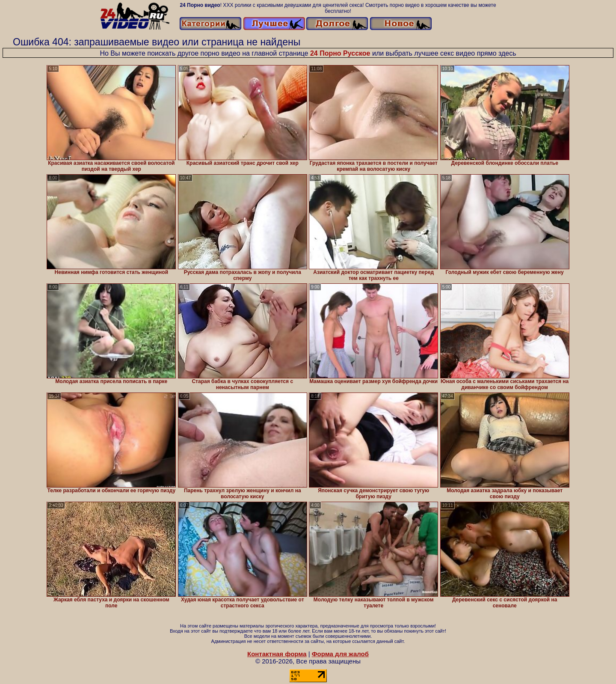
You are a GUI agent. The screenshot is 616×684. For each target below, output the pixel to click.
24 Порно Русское (340, 53)
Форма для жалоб (340, 654)
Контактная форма (277, 654)
